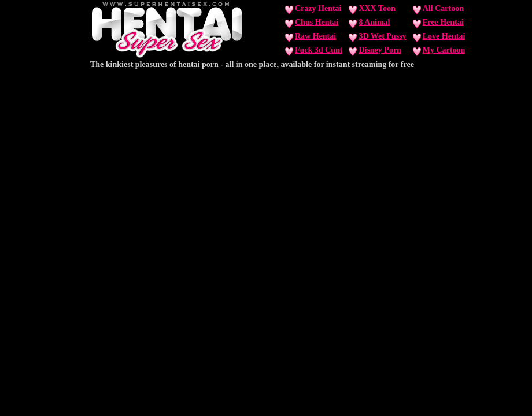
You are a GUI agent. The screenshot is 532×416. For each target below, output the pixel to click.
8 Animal (374, 22)
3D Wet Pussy (382, 36)
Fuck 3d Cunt (319, 50)
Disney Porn (380, 50)
